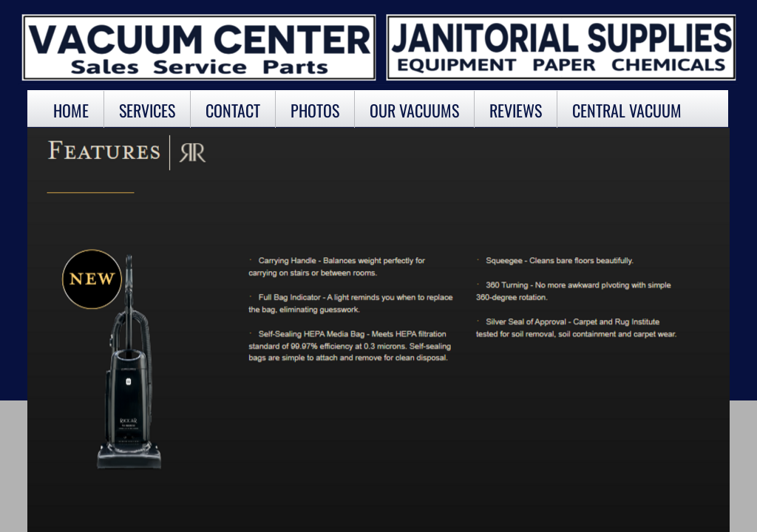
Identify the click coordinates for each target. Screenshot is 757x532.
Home (71, 110)
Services (147, 110)
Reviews (516, 110)
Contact (233, 110)
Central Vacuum (627, 110)
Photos (315, 110)
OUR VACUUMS (414, 110)
